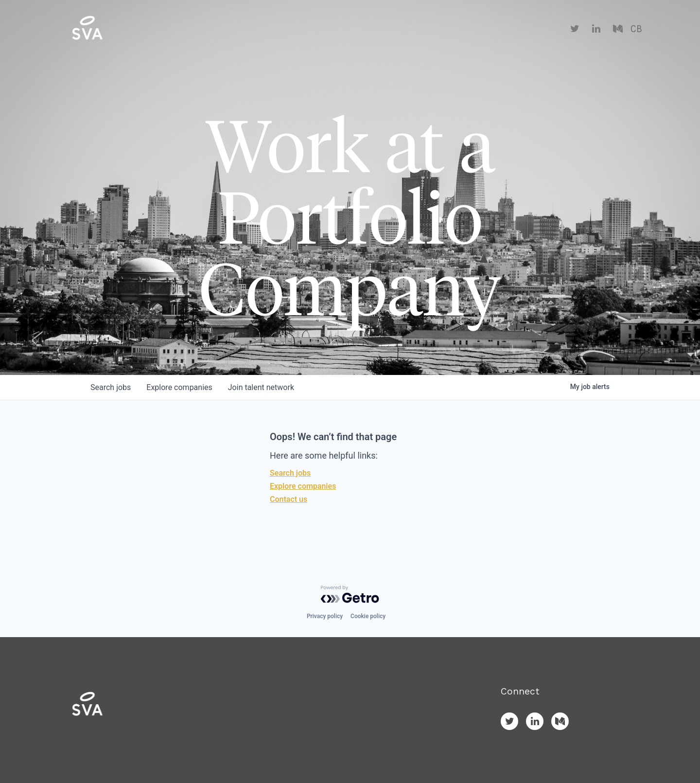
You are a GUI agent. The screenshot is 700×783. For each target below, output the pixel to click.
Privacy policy (325, 616)
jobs (111, 387)
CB (636, 29)
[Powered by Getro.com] (350, 594)
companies (179, 387)
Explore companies (303, 486)
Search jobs (290, 473)
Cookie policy (368, 616)
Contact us (289, 499)
